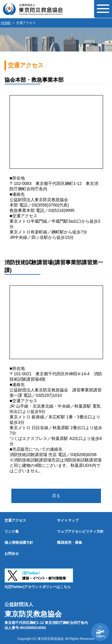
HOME (6, 23)
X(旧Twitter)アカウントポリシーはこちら (38, 587)
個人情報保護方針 (19, 543)
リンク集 (12, 531)
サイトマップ (68, 520)
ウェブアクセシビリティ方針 (80, 531)
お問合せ (12, 554)
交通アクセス (15, 520)
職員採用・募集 (70, 543)
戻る (56, 496)
